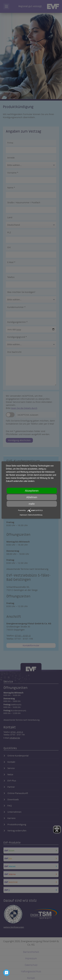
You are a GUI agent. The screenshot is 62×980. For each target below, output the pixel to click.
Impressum (23, 515)
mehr (32, 504)
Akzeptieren (32, 491)
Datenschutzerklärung (35, 515)
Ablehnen (32, 497)
